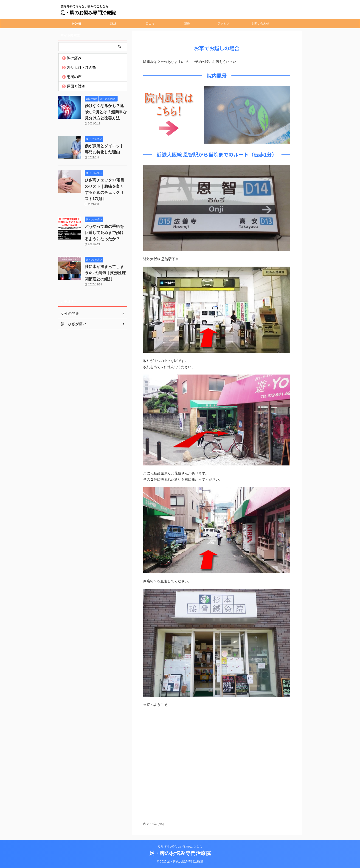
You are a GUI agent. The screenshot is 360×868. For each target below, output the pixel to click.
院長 (187, 24)
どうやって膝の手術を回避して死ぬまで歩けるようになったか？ (106, 227)
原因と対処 (74, 86)
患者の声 (72, 77)
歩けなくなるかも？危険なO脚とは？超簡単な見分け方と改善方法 (106, 112)
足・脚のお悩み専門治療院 (88, 13)
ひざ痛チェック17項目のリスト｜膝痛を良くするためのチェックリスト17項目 (106, 186)
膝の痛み (72, 58)
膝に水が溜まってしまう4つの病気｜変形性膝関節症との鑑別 (106, 267)
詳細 (113, 24)
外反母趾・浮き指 (78, 67)
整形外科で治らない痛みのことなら (180, 847)
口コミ (150, 24)
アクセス (224, 24)
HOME (77, 24)
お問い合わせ (260, 24)
